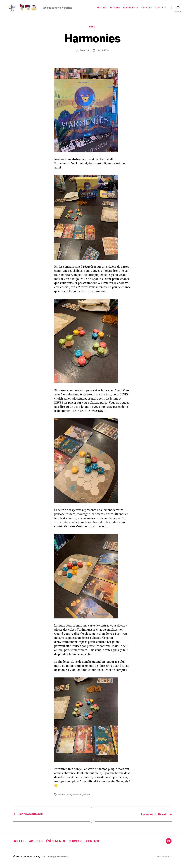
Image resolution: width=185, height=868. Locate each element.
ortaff (86, 55)
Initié (92, 31)
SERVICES (147, 10)
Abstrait (62, 799)
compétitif (78, 799)
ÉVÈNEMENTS (131, 10)
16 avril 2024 (103, 55)
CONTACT (161, 10)
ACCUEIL (102, 10)
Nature (87, 799)
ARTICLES (115, 10)
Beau (69, 799)
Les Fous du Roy (31, 861)
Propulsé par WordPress (56, 861)
